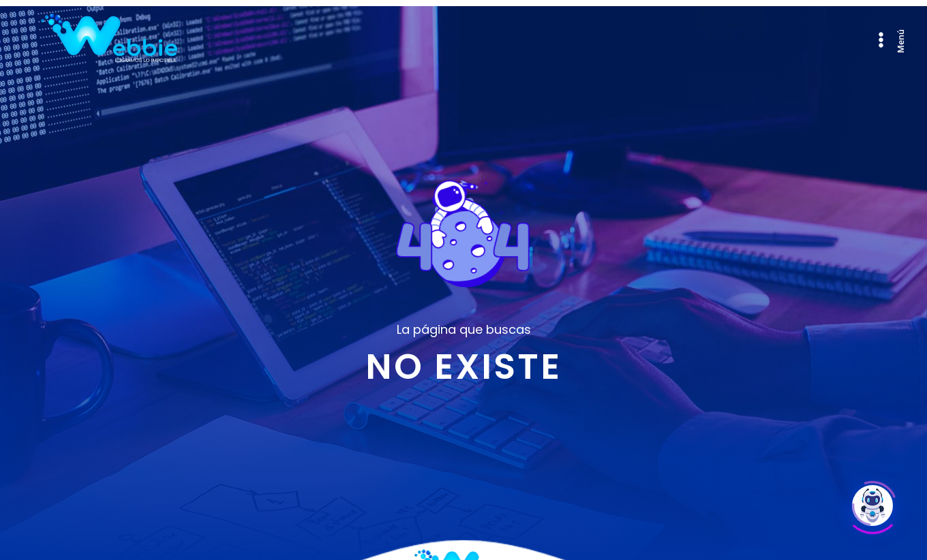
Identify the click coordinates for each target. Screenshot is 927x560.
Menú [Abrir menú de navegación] (900, 41)
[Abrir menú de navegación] (881, 40)
